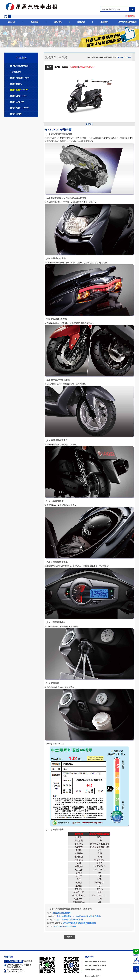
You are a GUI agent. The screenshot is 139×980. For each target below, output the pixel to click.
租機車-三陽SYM (17, 102)
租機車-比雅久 (16, 84)
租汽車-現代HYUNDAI (19, 108)
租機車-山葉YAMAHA (19, 90)
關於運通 (81, 22)
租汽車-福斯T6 (16, 114)
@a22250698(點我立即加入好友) (70, 920)
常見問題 (103, 962)
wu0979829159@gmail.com (65, 926)
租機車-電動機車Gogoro (20, 78)
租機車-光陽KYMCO (19, 96)
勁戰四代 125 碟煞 (124, 57)
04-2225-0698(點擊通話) (15, 970)
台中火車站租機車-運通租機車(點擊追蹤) (79, 923)
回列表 (70, 937)
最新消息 (58, 22)
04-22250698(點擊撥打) (62, 913)
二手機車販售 (16, 72)
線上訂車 (12, 22)
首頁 (89, 57)
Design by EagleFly (93, 976)
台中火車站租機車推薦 (14, 961)
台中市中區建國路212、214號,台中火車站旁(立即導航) (79, 916)
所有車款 (35, 22)
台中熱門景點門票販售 (127, 22)
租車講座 (104, 22)
